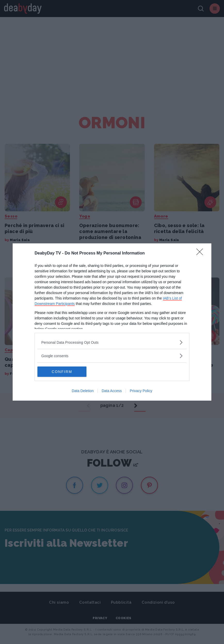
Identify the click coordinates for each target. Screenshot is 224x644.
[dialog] (112, 322)
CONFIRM (62, 372)
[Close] (201, 253)
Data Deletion (83, 391)
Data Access (112, 391)
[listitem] (112, 342)
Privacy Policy (141, 391)
